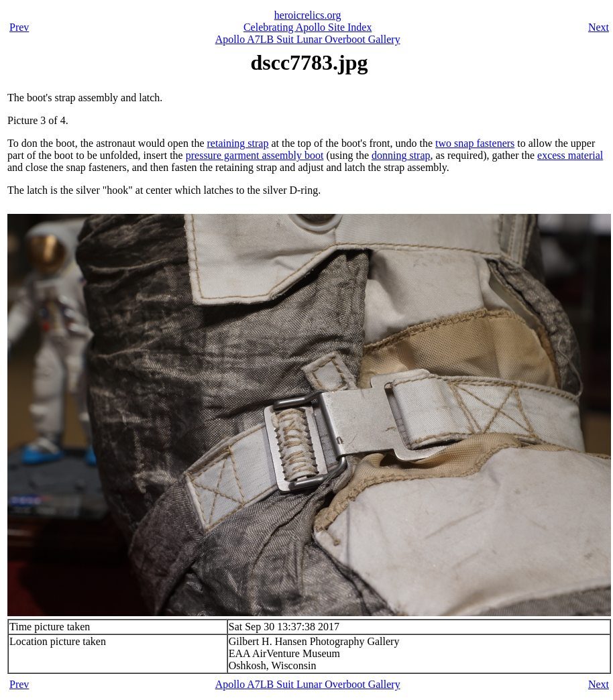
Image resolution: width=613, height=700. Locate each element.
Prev (19, 27)
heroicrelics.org (308, 15)
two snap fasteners (475, 143)
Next (599, 27)
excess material (570, 155)
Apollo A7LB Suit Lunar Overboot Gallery (308, 39)
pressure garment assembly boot (255, 155)
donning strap (401, 155)
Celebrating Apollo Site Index (308, 27)
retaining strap (238, 143)
